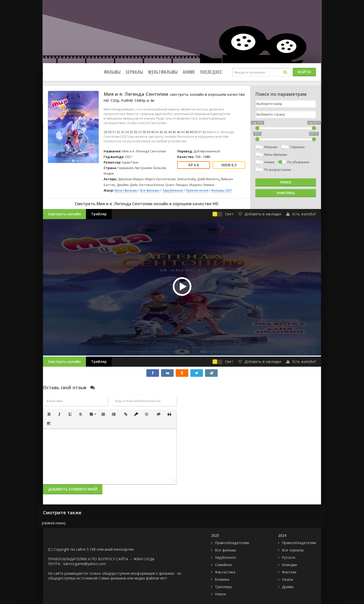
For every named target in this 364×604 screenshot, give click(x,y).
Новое (220, 594)
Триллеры (223, 587)
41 (157, 132)
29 (105, 132)
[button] (49, 414)
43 (166, 132)
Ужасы (288, 579)
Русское (289, 557)
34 (127, 132)
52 (204, 132)
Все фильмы (150, 190)
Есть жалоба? (301, 214)
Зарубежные (173, 190)
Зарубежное (225, 557)
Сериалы (134, 72)
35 (131, 132)
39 (148, 132)
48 (187, 132)
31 (114, 132)
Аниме (189, 72)
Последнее (211, 72)
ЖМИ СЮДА (144, 559)
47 (183, 132)
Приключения (197, 190)
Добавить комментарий (73, 489)
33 (123, 132)
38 (144, 132)
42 (161, 132)
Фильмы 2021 (222, 190)
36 (135, 132)
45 (174, 132)
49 (191, 132)
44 (170, 132)
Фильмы (112, 72)
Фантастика (225, 572)
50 (196, 132)
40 (153, 132)
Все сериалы (293, 550)
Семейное (223, 565)
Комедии (289, 565)
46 (178, 132)
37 (140, 132)
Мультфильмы (163, 72)
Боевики (222, 579)
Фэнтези (289, 572)
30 (110, 132)
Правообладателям (232, 543)
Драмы (288, 587)
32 (118, 132)
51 (200, 132)
